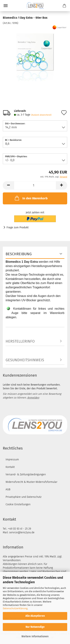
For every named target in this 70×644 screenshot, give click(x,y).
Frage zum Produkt (18, 227)
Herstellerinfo (20, 341)
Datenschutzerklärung (15, 608)
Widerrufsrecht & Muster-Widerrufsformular (31, 482)
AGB (8, 489)
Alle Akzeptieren (35, 616)
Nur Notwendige (35, 627)
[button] (8, 185)
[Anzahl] (35, 185)
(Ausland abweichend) (41, 115)
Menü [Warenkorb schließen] (6, 6)
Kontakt (10, 467)
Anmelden (33, 398)
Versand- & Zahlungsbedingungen (26, 474)
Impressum (12, 460)
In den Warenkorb (31, 198)
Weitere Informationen (35, 636)
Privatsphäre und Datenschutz (24, 497)
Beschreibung (19, 254)
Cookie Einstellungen (18, 504)
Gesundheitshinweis (25, 360)
